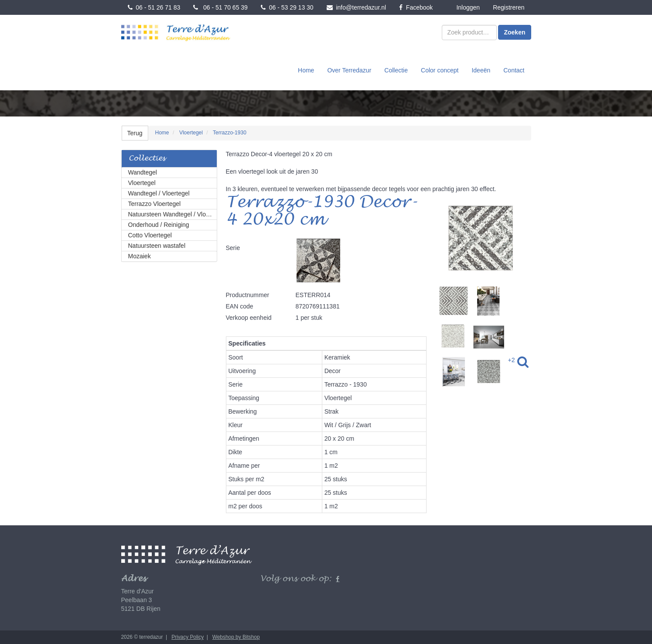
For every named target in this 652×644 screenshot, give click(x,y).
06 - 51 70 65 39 (220, 7)
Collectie (396, 70)
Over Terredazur (349, 70)
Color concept (440, 70)
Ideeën (481, 70)
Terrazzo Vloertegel (155, 204)
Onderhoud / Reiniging (159, 225)
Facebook (416, 7)
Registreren (509, 7)
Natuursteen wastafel (157, 246)
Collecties (147, 159)
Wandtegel (143, 172)
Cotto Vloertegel (150, 235)
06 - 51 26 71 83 (154, 7)
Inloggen (468, 7)
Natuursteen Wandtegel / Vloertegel (173, 214)
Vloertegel (142, 183)
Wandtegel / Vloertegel (159, 193)
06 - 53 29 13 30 (287, 7)
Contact (514, 70)
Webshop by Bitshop (236, 637)
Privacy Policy (188, 637)
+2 (512, 360)
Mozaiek (140, 256)
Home (306, 70)
